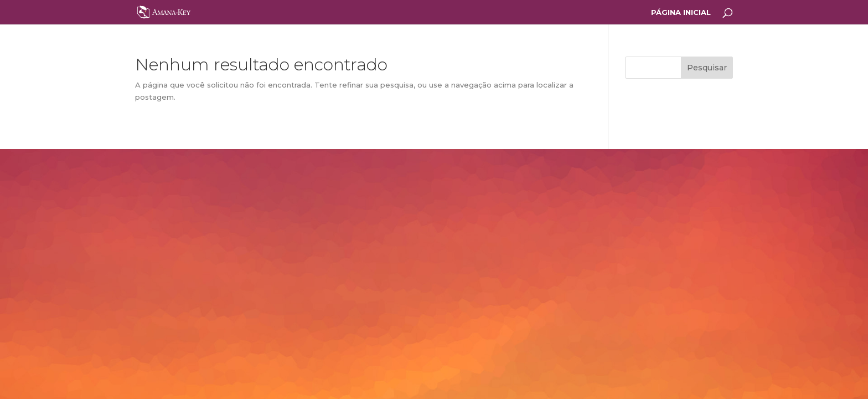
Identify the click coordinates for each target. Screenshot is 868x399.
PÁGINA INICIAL (681, 12)
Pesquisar (707, 68)
